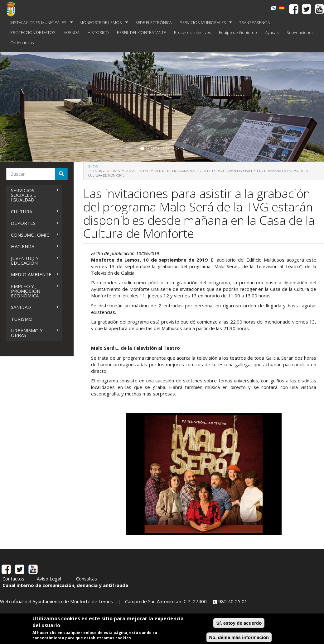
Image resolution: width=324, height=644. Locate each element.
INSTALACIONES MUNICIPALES (39, 23)
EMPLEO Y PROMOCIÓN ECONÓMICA (33, 291)
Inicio (93, 167)
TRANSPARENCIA (255, 22)
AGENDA (72, 32)
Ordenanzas (22, 43)
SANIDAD (33, 307)
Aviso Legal (49, 579)
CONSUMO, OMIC (33, 235)
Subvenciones (300, 32)
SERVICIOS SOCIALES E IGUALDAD (33, 195)
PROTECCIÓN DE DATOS (33, 32)
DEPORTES (33, 223)
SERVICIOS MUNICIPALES (204, 23)
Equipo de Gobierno (238, 32)
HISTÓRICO (98, 32)
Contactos (13, 579)
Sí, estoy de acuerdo (239, 623)
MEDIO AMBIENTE (33, 275)
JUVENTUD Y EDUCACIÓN (33, 260)
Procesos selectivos (192, 32)
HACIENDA (33, 246)
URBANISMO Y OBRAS (33, 333)
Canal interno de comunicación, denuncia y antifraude (65, 585)
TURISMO (22, 319)
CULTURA (33, 212)
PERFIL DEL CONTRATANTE (141, 32)
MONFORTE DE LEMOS (102, 23)
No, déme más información (239, 637)
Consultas (87, 579)
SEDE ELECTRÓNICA (154, 22)
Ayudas (272, 32)
